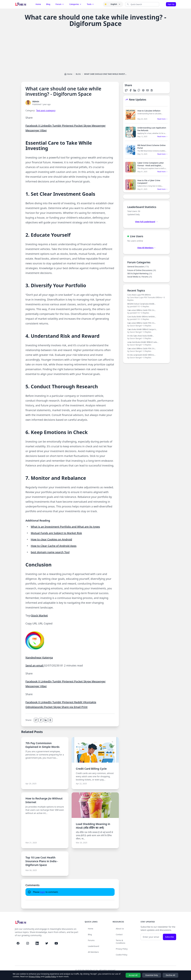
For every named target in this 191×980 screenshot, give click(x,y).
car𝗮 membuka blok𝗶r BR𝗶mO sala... (146, 343)
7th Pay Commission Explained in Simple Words (42, 745)
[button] (106, 4)
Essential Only (152, 975)
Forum (60, 4)
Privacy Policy (122, 949)
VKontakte (90, 702)
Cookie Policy (121, 955)
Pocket (79, 126)
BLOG (78, 74)
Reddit (79, 702)
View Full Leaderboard (146, 222)
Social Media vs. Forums (140, 277)
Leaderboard (94, 946)
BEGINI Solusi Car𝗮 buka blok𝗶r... (146, 305)
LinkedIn (46, 126)
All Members (93, 952)
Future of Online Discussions (142, 270)
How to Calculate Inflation (149, 111)
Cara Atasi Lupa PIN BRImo (146, 297)
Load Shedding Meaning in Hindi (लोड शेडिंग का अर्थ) (93, 826)
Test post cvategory (46, 110)
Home (38, 4)
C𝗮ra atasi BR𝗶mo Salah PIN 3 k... (146, 312)
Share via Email (71, 707)
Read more (163, 119)
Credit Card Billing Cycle (91, 769)
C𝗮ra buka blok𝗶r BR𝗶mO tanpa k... (146, 331)
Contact (119, 934)
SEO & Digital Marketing (140, 273)
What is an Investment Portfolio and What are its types (65, 527)
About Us (120, 929)
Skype (88, 126)
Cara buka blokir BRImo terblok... (146, 318)
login (43, 892)
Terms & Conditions (121, 942)
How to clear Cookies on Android (51, 539)
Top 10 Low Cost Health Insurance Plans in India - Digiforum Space (42, 861)
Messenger (99, 126)
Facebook (32, 126)
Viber (44, 130)
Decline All (170, 975)
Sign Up (171, 4)
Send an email (35, 665)
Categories (75, 4)
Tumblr (57, 126)
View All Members (146, 248)
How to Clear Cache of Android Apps (54, 546)
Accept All (133, 975)
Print (84, 707)
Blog (48, 4)
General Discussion (138, 267)
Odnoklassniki (35, 707)
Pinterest (68, 126)
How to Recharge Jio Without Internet (44, 800)
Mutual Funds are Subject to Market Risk (56, 533)
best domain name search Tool (50, 552)
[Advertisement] (95, 50)
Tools (91, 4)
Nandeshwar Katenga (39, 657)
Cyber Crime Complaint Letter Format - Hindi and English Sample (151, 165)
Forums (91, 940)
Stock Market (40, 615)
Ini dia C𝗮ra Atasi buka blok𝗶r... (146, 337)
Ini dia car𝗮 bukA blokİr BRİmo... (146, 356)
